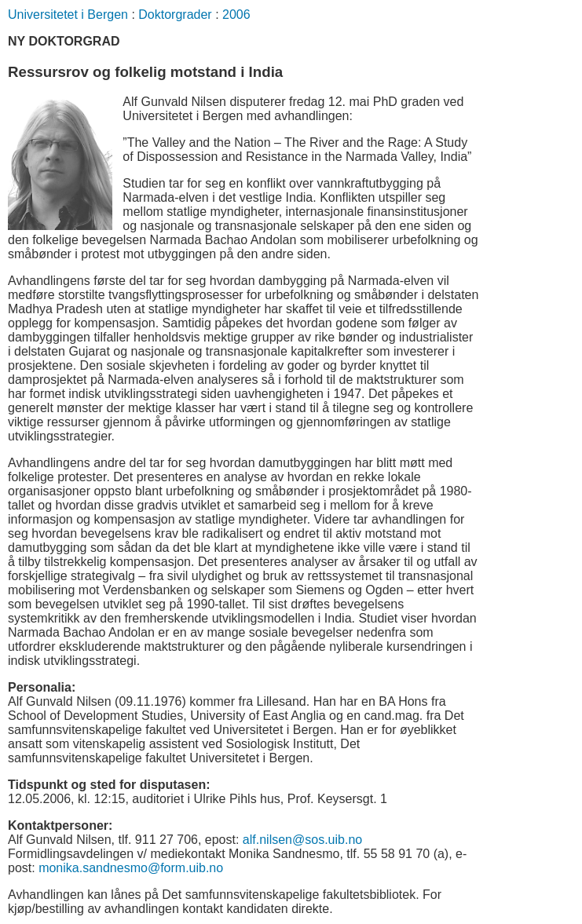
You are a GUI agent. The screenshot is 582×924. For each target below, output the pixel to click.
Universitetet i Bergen (68, 15)
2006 (236, 15)
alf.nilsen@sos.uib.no (302, 840)
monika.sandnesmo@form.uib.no (131, 868)
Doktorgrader (175, 15)
